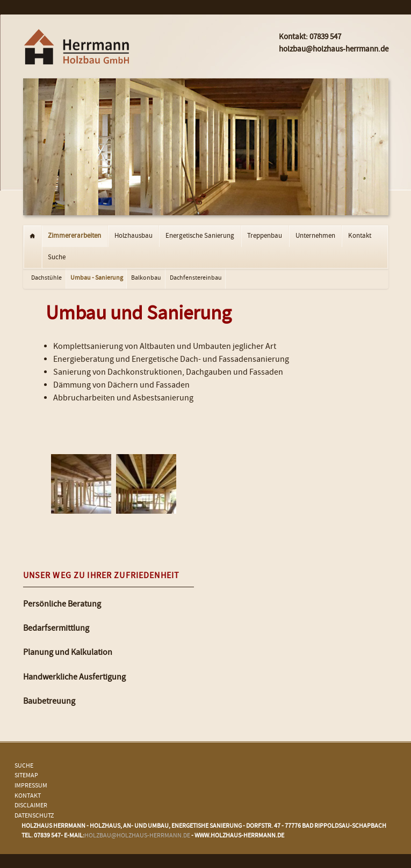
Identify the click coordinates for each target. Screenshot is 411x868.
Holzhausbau (134, 236)
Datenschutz (34, 816)
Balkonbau (146, 278)
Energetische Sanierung (200, 236)
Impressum (31, 786)
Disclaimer (31, 806)
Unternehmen (315, 236)
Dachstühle (46, 278)
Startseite (33, 236)
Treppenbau (265, 236)
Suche (57, 258)
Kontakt (360, 236)
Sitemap (26, 776)
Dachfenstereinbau (196, 278)
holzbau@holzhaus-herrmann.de (137, 836)
